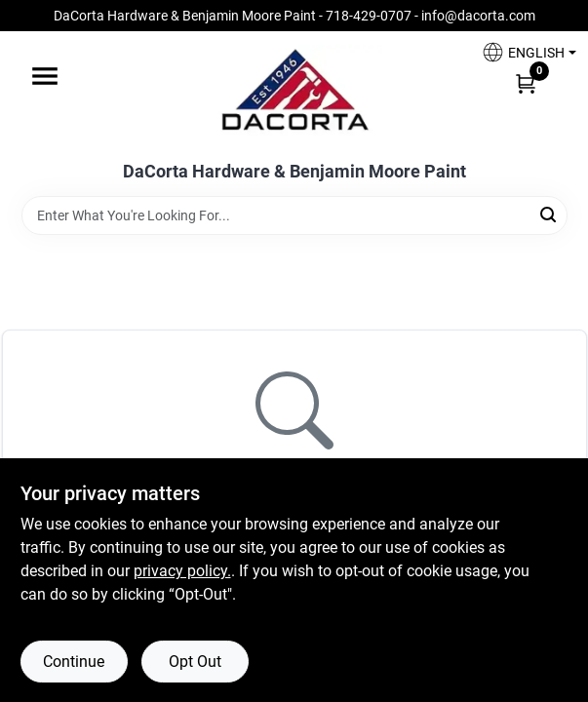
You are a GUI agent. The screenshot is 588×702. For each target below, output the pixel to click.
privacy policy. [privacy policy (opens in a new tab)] (182, 571)
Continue (74, 662)
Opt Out (195, 662)
